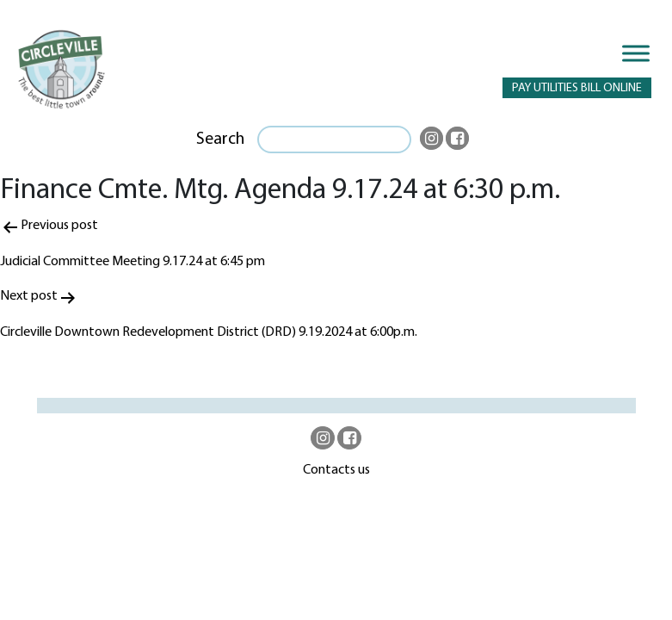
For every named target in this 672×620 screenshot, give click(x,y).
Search (220, 139)
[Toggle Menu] (636, 53)
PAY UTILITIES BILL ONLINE (577, 88)
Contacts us (336, 470)
